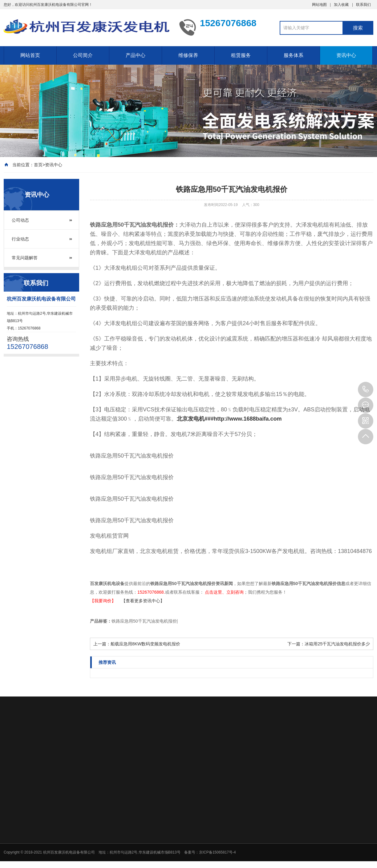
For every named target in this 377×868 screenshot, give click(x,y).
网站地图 (319, 5)
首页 (38, 165)
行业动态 (20, 239)
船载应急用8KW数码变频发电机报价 (145, 644)
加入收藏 (341, 5)
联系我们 (363, 5)
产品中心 (136, 55)
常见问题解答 (25, 258)
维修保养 (188, 55)
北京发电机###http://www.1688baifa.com (229, 419)
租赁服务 (241, 55)
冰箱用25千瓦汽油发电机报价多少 (337, 644)
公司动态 (20, 220)
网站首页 (30, 55)
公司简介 (83, 55)
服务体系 (294, 55)
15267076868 (366, 390)
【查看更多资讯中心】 (143, 601)
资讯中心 (346, 55)
